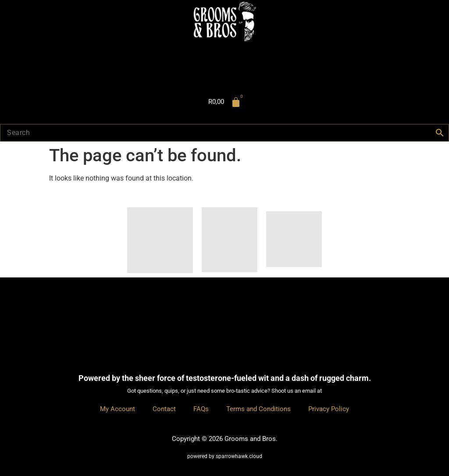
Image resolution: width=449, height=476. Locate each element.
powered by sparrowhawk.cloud (225, 456)
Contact (164, 409)
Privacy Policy (329, 409)
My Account (118, 409)
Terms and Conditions (258, 409)
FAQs (201, 409)
